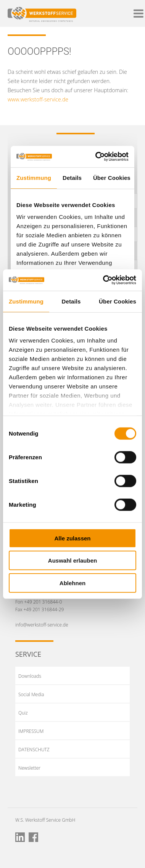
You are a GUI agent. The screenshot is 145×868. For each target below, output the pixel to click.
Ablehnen (72, 583)
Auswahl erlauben (72, 560)
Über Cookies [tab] (118, 301)
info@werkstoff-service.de (42, 625)
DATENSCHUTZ (34, 750)
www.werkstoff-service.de (38, 99)
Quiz (23, 713)
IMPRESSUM (31, 731)
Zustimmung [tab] (26, 301)
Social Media (31, 694)
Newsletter (29, 768)
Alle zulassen (72, 538)
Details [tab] (71, 301)
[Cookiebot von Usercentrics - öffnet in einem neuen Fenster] (104, 280)
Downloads (30, 676)
